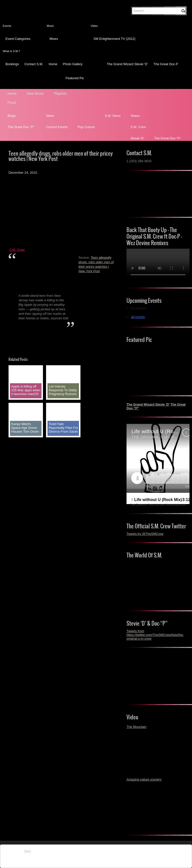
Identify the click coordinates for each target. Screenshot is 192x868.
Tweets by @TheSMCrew (145, 534)
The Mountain (136, 727)
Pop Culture (86, 127)
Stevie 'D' (137, 138)
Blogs (12, 116)
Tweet (27, 851)
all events (138, 317)
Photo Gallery (73, 64)
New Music (35, 93)
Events (7, 26)
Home (53, 64)
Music (50, 26)
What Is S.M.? (11, 51)
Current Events (57, 127)
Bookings (12, 64)
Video (94, 26)
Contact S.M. (34, 64)
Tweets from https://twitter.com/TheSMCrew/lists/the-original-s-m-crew (155, 635)
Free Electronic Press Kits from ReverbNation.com (158, 505)
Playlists (60, 93)
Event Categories (18, 39)
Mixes (54, 39)
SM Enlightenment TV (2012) (114, 39)
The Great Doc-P (166, 64)
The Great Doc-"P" (21, 127)
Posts (12, 103)
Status (135, 116)
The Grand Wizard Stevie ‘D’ (127, 64)
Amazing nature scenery (144, 779)
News (50, 116)
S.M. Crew (138, 127)
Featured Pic (75, 78)
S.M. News (113, 116)
